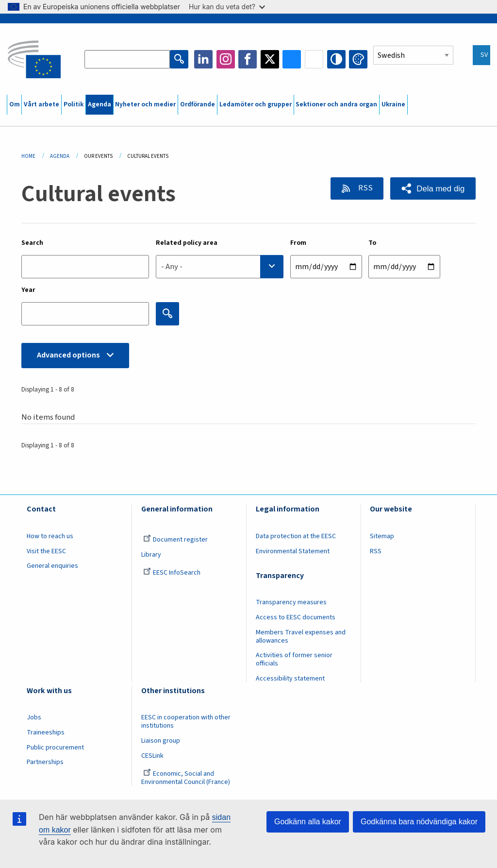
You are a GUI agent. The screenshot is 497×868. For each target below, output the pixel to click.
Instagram (226, 59)
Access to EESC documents (296, 617)
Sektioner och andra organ (336, 104)
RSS (365, 188)
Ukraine (393, 104)
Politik (74, 104)
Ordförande (198, 104)
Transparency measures (291, 602)
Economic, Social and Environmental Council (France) (186, 778)
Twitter (270, 59)
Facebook (248, 59)
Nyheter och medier (145, 104)
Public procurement (55, 748)
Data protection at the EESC (296, 536)
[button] (433, 188)
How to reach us (50, 536)
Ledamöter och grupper (256, 104)
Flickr (314, 59)
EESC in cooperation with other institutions (186, 722)
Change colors (358, 59)
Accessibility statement (290, 679)
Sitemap (382, 536)
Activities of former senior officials (294, 659)
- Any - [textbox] (172, 267)
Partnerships (45, 762)
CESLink (152, 756)
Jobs (34, 717)
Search (32, 243)
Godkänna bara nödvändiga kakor (419, 822)
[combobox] (220, 267)
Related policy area (187, 243)
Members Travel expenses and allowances (301, 637)
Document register (175, 540)
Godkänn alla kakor (308, 822)
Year (28, 290)
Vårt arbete (41, 104)
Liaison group (161, 741)
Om (15, 104)
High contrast (336, 59)
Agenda (99, 104)
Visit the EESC (46, 551)
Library (151, 555)
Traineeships (46, 732)
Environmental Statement (293, 551)
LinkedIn (203, 59)
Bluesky (292, 59)
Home (28, 156)
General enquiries (52, 566)
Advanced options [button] (68, 355)
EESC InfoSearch (172, 573)
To (372, 243)
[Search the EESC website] (127, 59)
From (298, 243)
